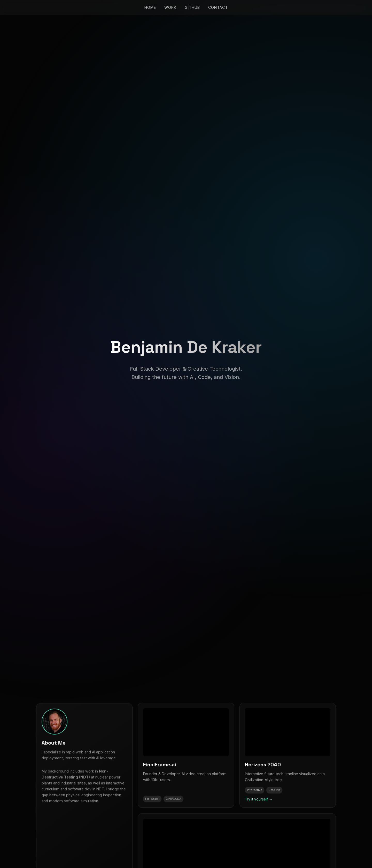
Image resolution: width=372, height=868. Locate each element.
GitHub (192, 7)
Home (150, 7)
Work (170, 7)
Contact (218, 7)
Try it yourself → (259, 799)
